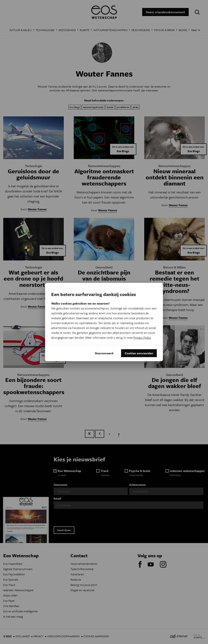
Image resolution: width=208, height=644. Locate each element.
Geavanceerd (104, 353)
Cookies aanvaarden (139, 353)
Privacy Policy (142, 337)
